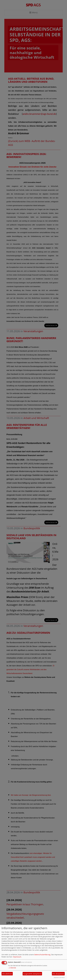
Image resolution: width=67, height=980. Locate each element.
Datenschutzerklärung (42, 955)
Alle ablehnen (7, 974)
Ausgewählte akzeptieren (32, 974)
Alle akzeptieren (58, 974)
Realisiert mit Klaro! (59, 977)
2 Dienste (12, 968)
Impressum (17, 957)
